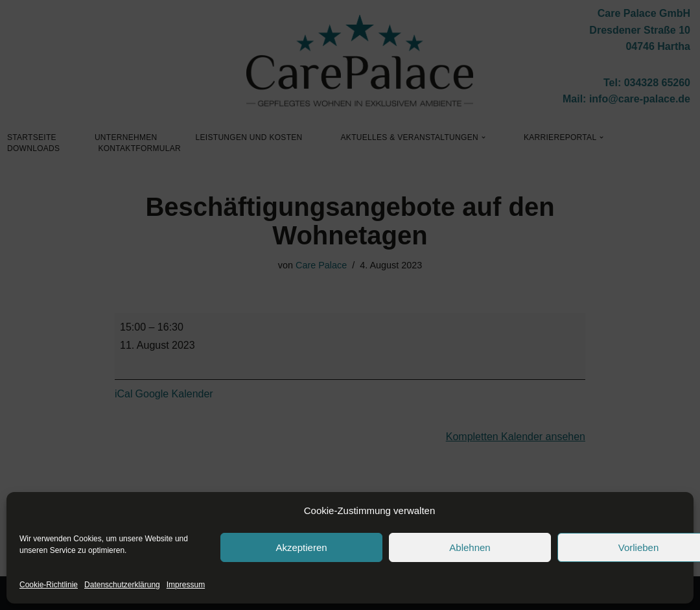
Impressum (186, 585)
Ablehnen (470, 547)
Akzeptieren (301, 547)
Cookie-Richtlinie (49, 585)
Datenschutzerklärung (122, 585)
